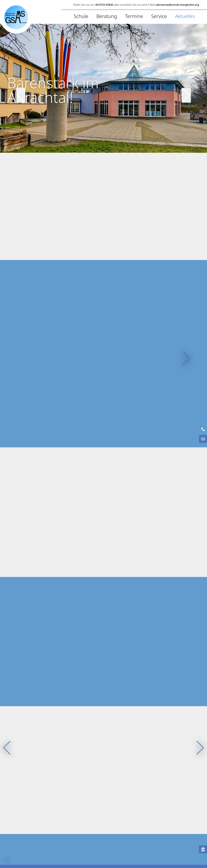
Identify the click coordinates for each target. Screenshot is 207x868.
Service (159, 16)
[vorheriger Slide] (21, 88)
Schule (81, 16)
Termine (134, 16)
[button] (7, 861)
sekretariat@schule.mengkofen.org (177, 5)
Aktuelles (185, 16)
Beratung (107, 16)
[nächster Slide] (186, 88)
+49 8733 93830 (104, 5)
